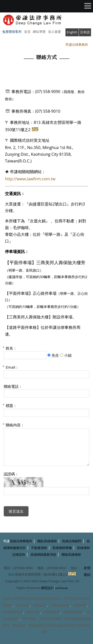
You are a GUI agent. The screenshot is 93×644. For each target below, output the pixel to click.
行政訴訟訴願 (60, 605)
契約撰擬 (29, 619)
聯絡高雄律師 (71, 555)
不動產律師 (39, 548)
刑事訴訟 (40, 605)
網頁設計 (48, 588)
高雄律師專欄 (62, 548)
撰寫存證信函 (13, 612)
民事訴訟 (23, 605)
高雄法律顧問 (72, 541)
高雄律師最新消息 (43, 555)
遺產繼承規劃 (73, 612)
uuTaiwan (61, 588)
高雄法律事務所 (21, 541)
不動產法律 (51, 612)
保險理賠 (80, 605)
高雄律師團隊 (74, 619)
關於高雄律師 (47, 541)
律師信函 (33, 612)
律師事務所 (53, 599)
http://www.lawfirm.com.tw (30, 179)
